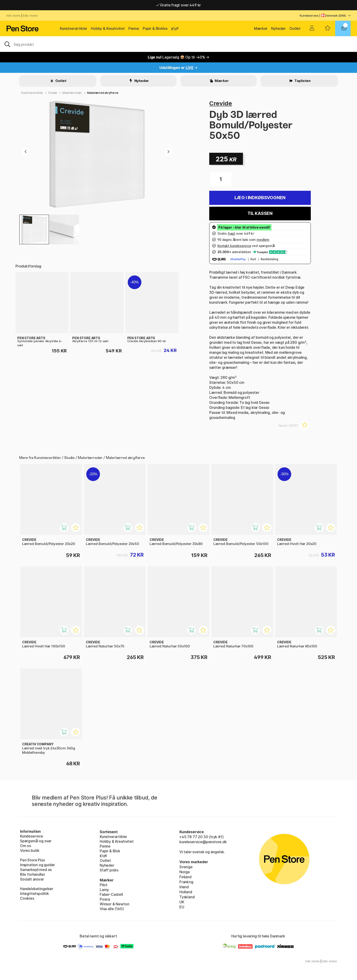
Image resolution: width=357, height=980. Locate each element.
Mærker (261, 28)
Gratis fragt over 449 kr (178, 5)
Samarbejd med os (36, 870)
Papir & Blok (110, 851)
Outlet (295, 28)
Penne (134, 28)
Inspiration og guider (37, 865)
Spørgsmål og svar (36, 841)
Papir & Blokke (155, 28)
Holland (186, 892)
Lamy (104, 890)
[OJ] (178, 44)
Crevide (221, 103)
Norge (185, 872)
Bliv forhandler (32, 874)
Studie (53, 93)
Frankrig (186, 882)
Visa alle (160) (112, 909)
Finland (185, 877)
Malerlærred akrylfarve (103, 93)
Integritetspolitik (34, 893)
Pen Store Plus (32, 860)
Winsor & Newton (114, 904)
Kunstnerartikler (74, 28)
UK (182, 902)
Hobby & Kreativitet (108, 28)
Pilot (104, 885)
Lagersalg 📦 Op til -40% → (178, 57)
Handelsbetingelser (37, 889)
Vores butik (30, 850)
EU (182, 907)
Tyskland (187, 897)
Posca (105, 899)
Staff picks (109, 870)
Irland (184, 887)
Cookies (27, 898)
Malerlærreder (72, 93)
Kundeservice (309, 15)
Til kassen (260, 213)
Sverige (186, 867)
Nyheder (278, 28)
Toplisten (302, 81)
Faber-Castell (111, 894)
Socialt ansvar (32, 879)
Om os (25, 846)
